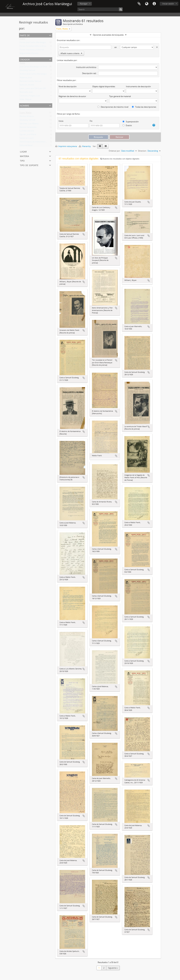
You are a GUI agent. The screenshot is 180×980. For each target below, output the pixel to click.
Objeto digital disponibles (104, 86)
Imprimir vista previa (66, 146)
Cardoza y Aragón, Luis (30, 96)
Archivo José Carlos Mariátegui (33, 74)
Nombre (25, 105)
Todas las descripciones (144, 107)
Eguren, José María (28, 135)
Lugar (23, 151)
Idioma (147, 4)
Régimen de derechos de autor (72, 96)
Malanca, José (26, 78)
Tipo (22, 160)
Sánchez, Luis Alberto (29, 124)
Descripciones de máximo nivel (113, 107)
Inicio (61, 121)
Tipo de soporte (29, 165)
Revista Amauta (27, 117)
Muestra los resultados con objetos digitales (120, 159)
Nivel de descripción (68, 86)
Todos (22, 39)
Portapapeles (139, 4)
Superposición (131, 122)
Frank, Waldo (26, 113)
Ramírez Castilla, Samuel (30, 82)
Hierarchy (85, 146)
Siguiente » (113, 968)
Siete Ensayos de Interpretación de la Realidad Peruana (44, 142)
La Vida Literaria (27, 131)
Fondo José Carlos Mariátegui (33, 43)
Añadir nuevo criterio (71, 53)
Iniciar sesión (168, 4)
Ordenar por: (115, 151)
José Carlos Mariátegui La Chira (33, 67)
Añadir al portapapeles (84, 188)
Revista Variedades (28, 128)
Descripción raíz (89, 73)
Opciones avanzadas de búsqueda (108, 35)
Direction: (142, 151)
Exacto (127, 125)
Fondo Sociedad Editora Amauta (34, 47)
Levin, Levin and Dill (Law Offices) (34, 89)
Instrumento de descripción (138, 86)
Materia (24, 156)
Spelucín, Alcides (27, 85)
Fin (91, 121)
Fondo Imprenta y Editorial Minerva (36, 50)
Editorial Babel (26, 146)
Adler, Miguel (25, 100)
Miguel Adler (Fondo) (29, 54)
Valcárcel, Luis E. (27, 139)
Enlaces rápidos (154, 4)
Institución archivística (86, 67)
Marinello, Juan (26, 93)
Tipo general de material (120, 96)
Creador (25, 59)
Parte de (25, 35)
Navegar (84, 4)
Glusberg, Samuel (27, 71)
